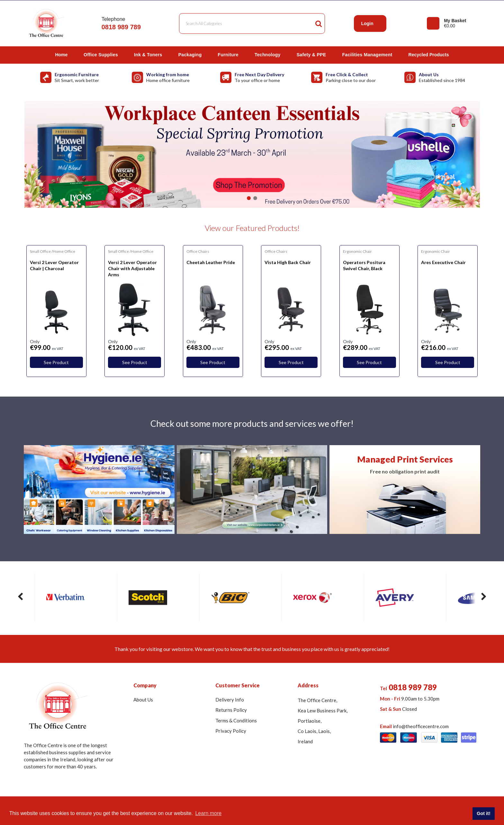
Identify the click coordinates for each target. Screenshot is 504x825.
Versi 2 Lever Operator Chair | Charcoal (54, 265)
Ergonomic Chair (357, 251)
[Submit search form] (319, 24)
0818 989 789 (121, 27)
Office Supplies (101, 55)
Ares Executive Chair (443, 262)
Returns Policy (231, 710)
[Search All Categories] (252, 23)
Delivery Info (230, 700)
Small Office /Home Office (53, 251)
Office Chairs (198, 251)
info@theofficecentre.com (421, 726)
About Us (143, 700)
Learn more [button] (208, 813)
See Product (56, 362)
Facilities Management (367, 55)
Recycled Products (429, 55)
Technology (268, 55)
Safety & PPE (311, 55)
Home (61, 55)
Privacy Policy (231, 731)
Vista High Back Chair (288, 262)
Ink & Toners (148, 55)
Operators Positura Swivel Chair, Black (364, 265)
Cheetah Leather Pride (211, 262)
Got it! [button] (483, 813)
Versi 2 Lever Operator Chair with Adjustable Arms (132, 268)
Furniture (228, 55)
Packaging (190, 55)
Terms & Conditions (236, 720)
